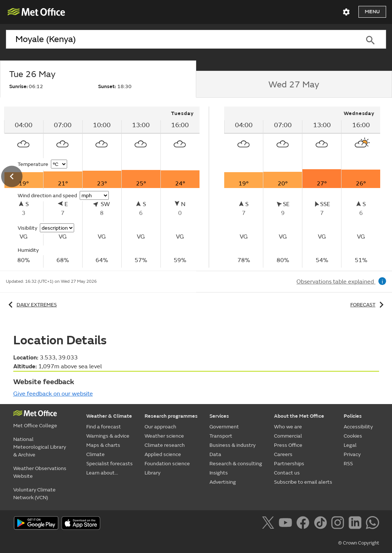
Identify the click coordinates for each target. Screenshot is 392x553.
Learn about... (102, 473)
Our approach (160, 427)
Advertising (223, 482)
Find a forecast (104, 427)
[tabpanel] (302, 187)
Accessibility (358, 427)
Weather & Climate (109, 416)
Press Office (288, 445)
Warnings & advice (108, 436)
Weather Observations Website (40, 472)
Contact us (287, 473)
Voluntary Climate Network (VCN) (34, 494)
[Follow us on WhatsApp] (372, 524)
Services (219, 416)
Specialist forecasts (110, 464)
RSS (348, 464)
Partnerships (289, 464)
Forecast (368, 305)
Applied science (163, 454)
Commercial (288, 436)
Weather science (164, 436)
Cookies (353, 436)
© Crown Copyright (359, 543)
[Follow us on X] (269, 524)
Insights (219, 473)
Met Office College (35, 426)
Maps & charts (103, 445)
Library (152, 473)
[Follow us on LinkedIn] (356, 524)
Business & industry (233, 445)
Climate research (165, 445)
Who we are (288, 427)
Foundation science (167, 464)
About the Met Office (299, 416)
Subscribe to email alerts (303, 482)
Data (215, 454)
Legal (350, 445)
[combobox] (180, 39)
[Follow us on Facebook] (304, 524)
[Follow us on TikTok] (322, 524)
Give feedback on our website (53, 394)
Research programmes (171, 416)
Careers (283, 454)
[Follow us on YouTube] (287, 524)
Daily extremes (31, 305)
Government (224, 427)
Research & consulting (236, 464)
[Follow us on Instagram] (339, 524)
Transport (221, 436)
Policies (353, 416)
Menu (372, 12)
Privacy (352, 454)
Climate (96, 454)
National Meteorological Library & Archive (40, 447)
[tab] (98, 79)
